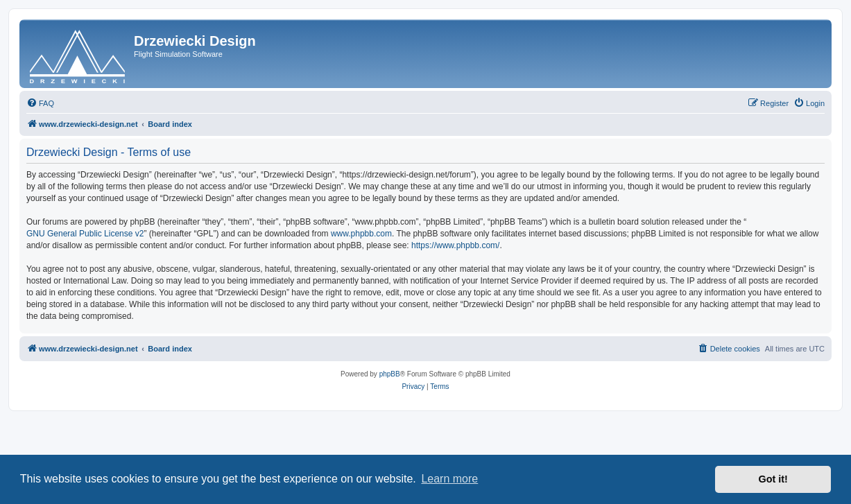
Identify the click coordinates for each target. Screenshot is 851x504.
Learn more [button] (449, 479)
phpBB (390, 374)
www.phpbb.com (361, 234)
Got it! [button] (773, 479)
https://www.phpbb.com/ (455, 245)
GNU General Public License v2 (85, 234)
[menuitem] (40, 103)
